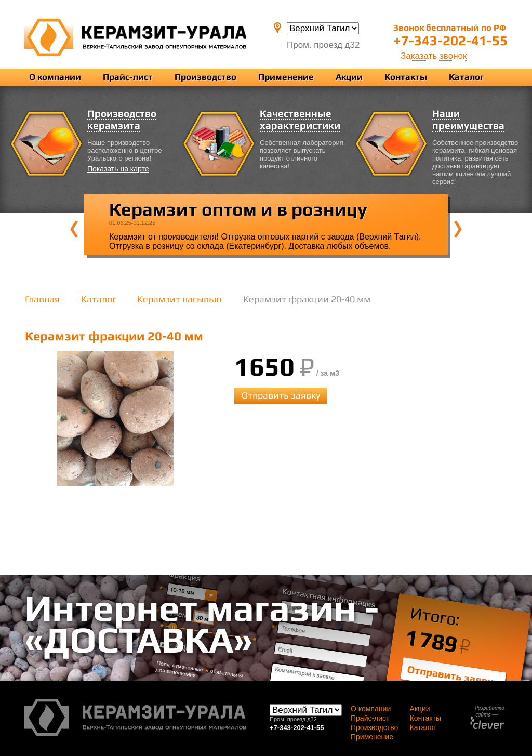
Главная (42, 299)
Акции (349, 77)
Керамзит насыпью (179, 299)
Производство (205, 77)
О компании (55, 77)
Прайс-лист (128, 77)
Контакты (406, 77)
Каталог (466, 77)
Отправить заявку (281, 395)
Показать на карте (118, 169)
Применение (286, 77)
